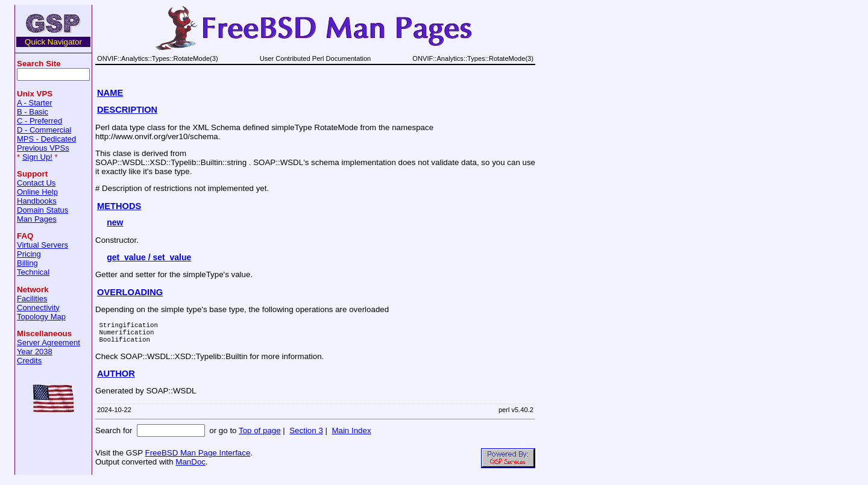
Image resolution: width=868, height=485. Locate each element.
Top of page (260, 436)
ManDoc (190, 467)
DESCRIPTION (127, 110)
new (115, 222)
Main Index (351, 436)
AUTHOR (116, 379)
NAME (110, 93)
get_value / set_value (149, 257)
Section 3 (306, 436)
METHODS (119, 206)
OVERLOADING (130, 292)
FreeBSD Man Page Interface (197, 458)
